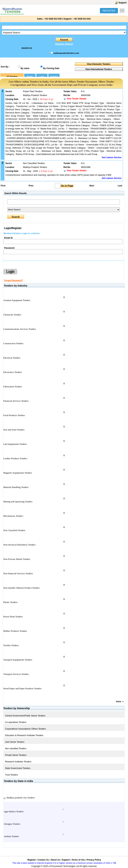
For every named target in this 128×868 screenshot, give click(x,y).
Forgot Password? (14, 280)
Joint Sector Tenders (15, 742)
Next (92, 186)
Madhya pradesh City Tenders (21, 798)
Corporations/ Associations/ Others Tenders (25, 729)
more (119, 702)
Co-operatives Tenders (16, 722)
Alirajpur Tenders (12, 824)
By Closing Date (51, 68)
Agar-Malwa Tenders (14, 811)
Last (120, 186)
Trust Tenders (11, 775)
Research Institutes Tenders (18, 762)
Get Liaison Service (112, 157)
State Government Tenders (18, 768)
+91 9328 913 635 (53, 19)
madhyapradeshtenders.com (66, 53)
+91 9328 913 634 (82, 19)
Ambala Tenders (11, 836)
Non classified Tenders (16, 749)
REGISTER (109, 11)
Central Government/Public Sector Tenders (25, 716)
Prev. (31, 186)
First (3, 186)
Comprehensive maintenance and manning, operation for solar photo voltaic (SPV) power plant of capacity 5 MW (58, 175)
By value (25, 68)
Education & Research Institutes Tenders (24, 735)
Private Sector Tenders (16, 755)
